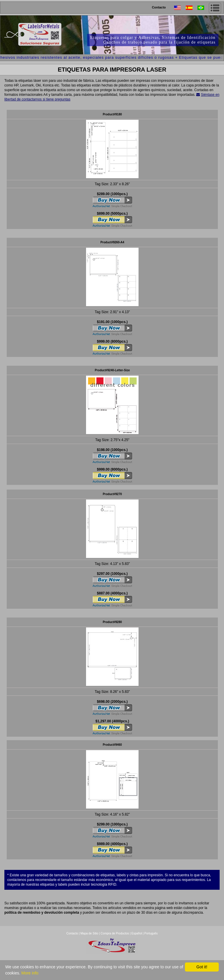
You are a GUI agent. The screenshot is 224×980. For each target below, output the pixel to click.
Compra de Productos (115, 933)
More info (30, 973)
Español (137, 933)
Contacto (159, 7)
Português (151, 933)
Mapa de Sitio (90, 933)
